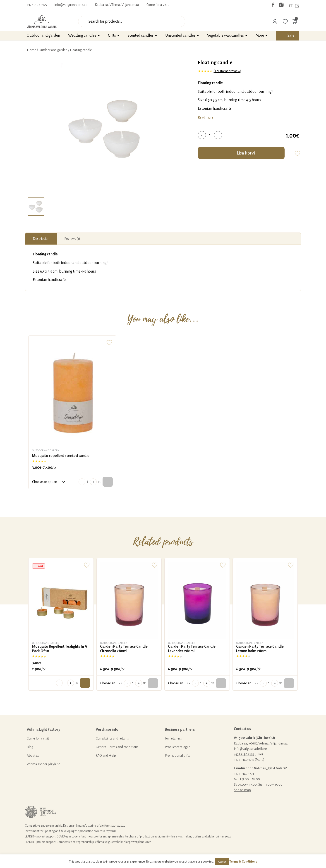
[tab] (36, 207)
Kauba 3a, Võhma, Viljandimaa (117, 5)
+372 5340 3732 (244, 760)
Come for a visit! (158, 5)
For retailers (173, 738)
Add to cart (85, 683)
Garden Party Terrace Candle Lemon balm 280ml (260, 649)
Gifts (112, 36)
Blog (30, 747)
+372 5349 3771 (244, 774)
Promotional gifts (177, 756)
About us (33, 756)
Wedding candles (82, 36)
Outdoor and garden (43, 36)
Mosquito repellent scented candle (61, 456)
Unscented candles (180, 36)
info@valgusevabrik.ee (71, 5)
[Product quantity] (210, 135)
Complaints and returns (112, 738)
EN (297, 6)
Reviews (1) (72, 239)
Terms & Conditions (243, 862)
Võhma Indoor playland (44, 764)
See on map (242, 790)
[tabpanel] (106, 127)
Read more (206, 117)
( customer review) (228, 71)
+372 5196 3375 (37, 5)
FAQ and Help (106, 756)
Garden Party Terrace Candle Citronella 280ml (124, 649)
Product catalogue (178, 747)
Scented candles (141, 36)
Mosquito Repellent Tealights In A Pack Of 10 (60, 649)
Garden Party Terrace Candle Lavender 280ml (192, 649)
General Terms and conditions (117, 747)
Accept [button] (222, 862)
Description (41, 239)
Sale (291, 36)
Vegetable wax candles (225, 36)
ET (291, 6)
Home (32, 50)
